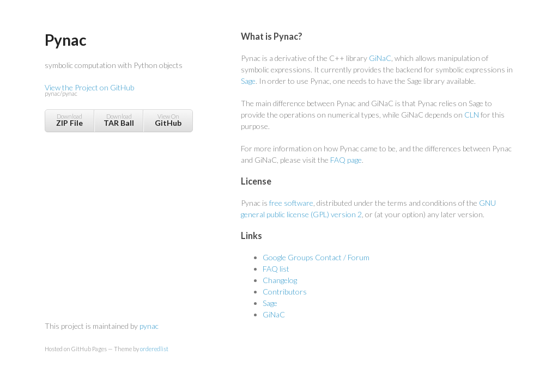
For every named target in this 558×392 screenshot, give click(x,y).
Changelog (280, 280)
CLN (472, 115)
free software (291, 203)
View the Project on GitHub (118, 91)
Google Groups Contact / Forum (316, 257)
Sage (248, 81)
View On (168, 120)
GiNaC (380, 58)
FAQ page (346, 160)
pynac (149, 326)
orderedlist (154, 349)
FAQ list (276, 269)
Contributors (285, 292)
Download (69, 120)
